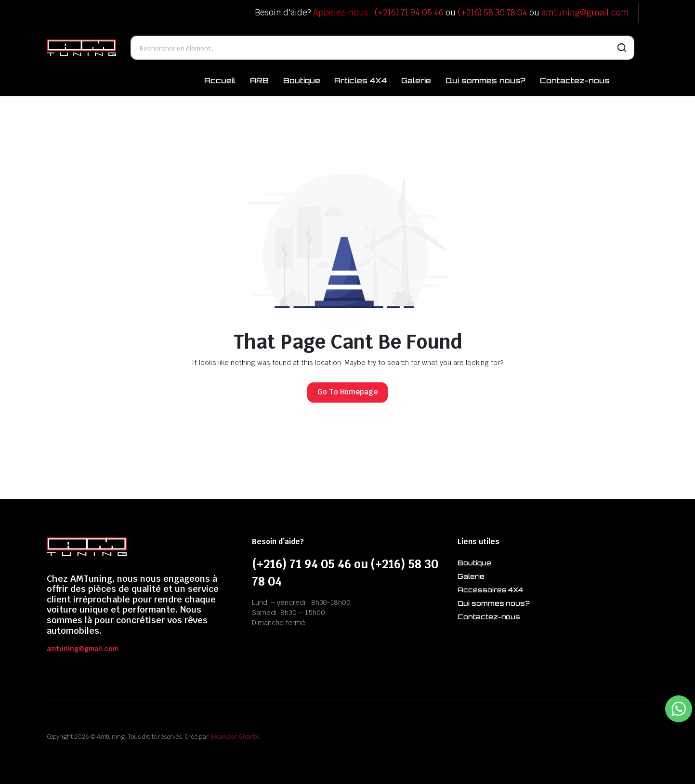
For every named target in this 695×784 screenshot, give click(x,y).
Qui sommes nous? (486, 80)
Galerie (416, 80)
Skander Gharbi (235, 737)
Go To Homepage (348, 392)
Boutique (302, 80)
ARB (259, 80)
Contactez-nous (575, 80)
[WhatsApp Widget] (679, 709)
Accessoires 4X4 (491, 590)
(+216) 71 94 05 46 (409, 13)
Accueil (220, 80)
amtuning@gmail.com (585, 13)
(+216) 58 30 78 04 (492, 13)
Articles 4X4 (361, 80)
